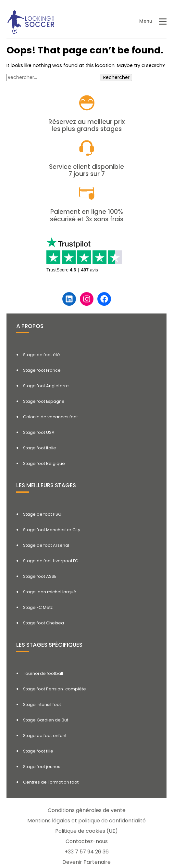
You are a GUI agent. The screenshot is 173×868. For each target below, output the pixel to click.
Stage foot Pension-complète (55, 689)
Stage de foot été (42, 355)
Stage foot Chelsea (43, 623)
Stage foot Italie (40, 448)
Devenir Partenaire (86, 862)
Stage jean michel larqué (50, 592)
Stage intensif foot (42, 704)
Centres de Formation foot (51, 782)
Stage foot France (42, 370)
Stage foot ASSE (40, 576)
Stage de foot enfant (45, 736)
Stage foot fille (38, 751)
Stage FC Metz (38, 607)
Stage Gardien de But (46, 720)
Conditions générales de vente (87, 810)
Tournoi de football (43, 673)
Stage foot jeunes (42, 767)
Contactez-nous (87, 841)
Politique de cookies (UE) (86, 831)
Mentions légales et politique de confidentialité (86, 821)
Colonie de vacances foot (50, 417)
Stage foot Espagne (44, 401)
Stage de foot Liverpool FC (51, 561)
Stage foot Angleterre (46, 386)
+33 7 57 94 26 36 (87, 852)
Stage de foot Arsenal (46, 545)
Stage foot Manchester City (52, 530)
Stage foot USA (39, 432)
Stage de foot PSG (42, 514)
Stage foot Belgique (44, 463)
